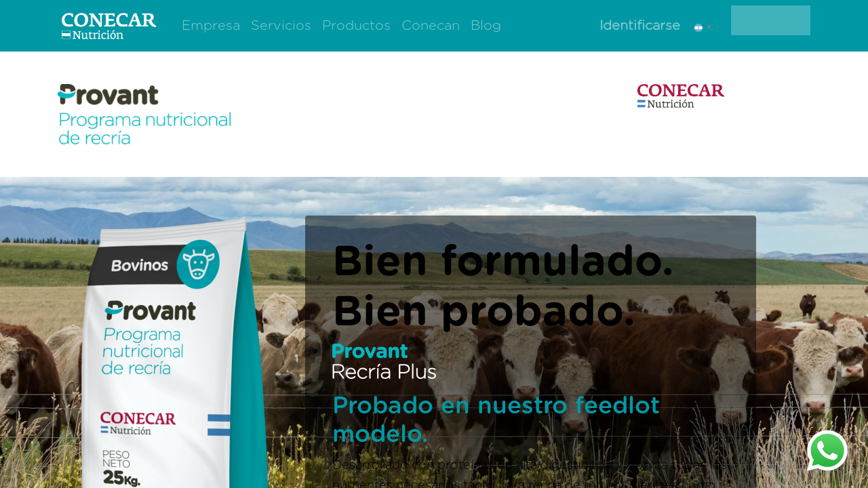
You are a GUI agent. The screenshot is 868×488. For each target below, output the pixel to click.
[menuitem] (211, 26)
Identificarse (640, 26)
